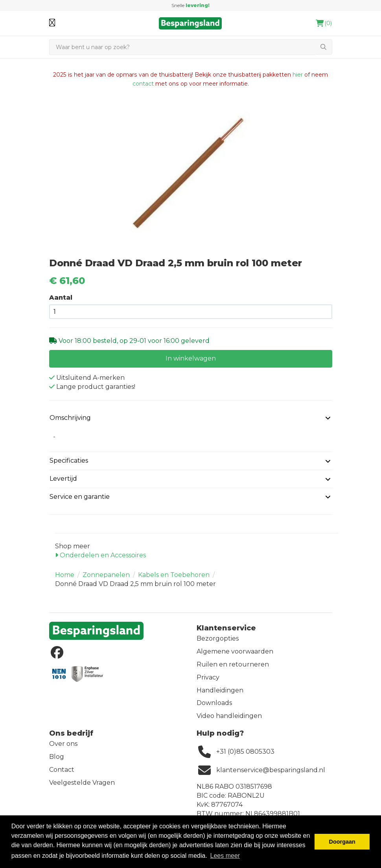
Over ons (63, 744)
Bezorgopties (218, 638)
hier (298, 75)
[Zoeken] (182, 47)
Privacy (208, 677)
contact (143, 84)
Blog (57, 757)
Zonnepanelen (106, 575)
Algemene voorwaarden (235, 651)
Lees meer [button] (225, 856)
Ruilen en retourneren (233, 664)
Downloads (214, 703)
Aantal (61, 298)
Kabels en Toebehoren (174, 575)
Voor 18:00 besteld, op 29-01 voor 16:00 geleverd (133, 341)
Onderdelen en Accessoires (100, 555)
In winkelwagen (191, 358)
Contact (62, 770)
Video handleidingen (229, 716)
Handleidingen (220, 690)
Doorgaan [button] (342, 842)
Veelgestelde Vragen (82, 783)
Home (65, 575)
